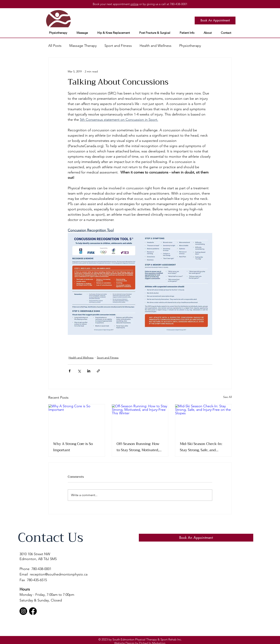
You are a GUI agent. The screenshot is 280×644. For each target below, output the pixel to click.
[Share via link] (98, 371)
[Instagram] (23, 611)
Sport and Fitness (118, 46)
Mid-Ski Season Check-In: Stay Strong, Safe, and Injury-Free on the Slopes (201, 447)
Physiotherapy (190, 46)
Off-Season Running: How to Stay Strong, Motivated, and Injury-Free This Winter (140, 447)
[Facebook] (33, 611)
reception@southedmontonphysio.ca (59, 574)
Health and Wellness (156, 46)
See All (227, 397)
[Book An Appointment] (215, 20)
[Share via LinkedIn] (89, 371)
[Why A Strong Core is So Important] (77, 420)
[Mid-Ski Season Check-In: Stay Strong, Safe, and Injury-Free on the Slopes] (203, 420)
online (134, 4)
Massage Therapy (83, 46)
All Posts (55, 46)
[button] (58, 33)
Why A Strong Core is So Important (73, 447)
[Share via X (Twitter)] (79, 371)
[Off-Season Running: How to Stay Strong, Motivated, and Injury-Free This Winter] (140, 420)
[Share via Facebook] (70, 371)
